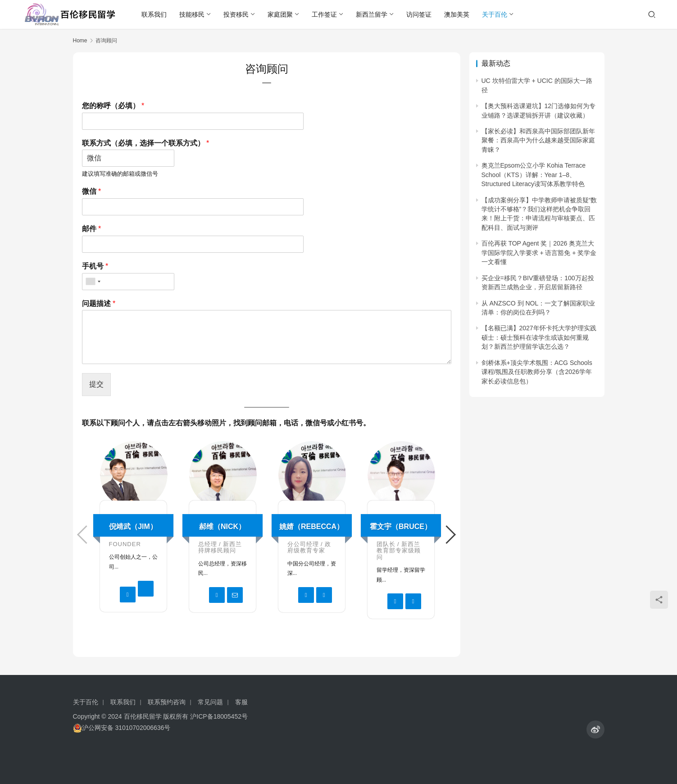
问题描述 (99, 303)
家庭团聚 (280, 14)
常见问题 (210, 702)
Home (80, 41)
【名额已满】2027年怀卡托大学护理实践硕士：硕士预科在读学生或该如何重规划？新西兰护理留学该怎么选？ (539, 337)
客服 (241, 702)
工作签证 (324, 14)
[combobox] (93, 282)
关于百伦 (495, 14)
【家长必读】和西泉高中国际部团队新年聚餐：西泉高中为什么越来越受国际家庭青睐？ (538, 140)
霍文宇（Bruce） (401, 526)
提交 (96, 384)
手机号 (95, 266)
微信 (92, 191)
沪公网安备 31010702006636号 (122, 728)
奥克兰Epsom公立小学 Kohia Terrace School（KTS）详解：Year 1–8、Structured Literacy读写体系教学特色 (534, 175)
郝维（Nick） (222, 526)
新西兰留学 (372, 14)
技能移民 (192, 14)
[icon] (595, 729)
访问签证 (419, 14)
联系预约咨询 (167, 702)
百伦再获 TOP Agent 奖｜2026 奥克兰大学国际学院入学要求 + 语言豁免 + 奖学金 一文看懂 (539, 253)
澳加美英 (457, 14)
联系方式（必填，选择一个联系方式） (146, 143)
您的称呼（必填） (113, 106)
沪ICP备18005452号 (219, 716)
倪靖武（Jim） (133, 526)
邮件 (92, 229)
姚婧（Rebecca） (311, 526)
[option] (133, 531)
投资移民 (236, 14)
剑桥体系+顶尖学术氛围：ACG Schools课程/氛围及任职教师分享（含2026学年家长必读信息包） (537, 372)
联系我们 (154, 14)
